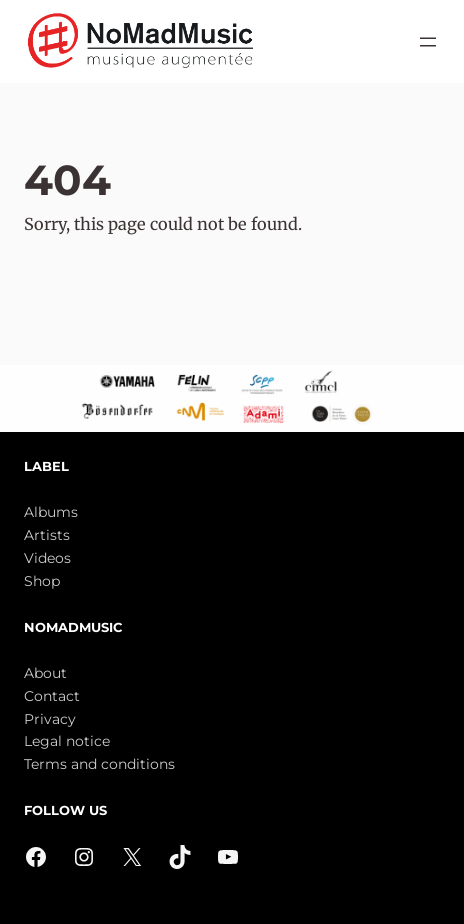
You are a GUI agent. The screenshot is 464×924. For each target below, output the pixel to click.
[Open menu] (428, 42)
